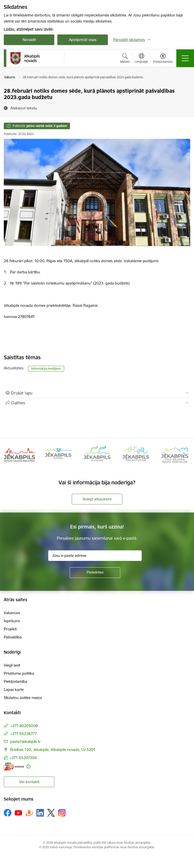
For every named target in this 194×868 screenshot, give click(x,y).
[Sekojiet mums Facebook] (8, 813)
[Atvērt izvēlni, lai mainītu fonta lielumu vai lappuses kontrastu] (163, 59)
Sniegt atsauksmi (97, 499)
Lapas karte (14, 690)
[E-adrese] (14, 767)
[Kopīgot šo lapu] (97, 403)
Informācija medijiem (46, 369)
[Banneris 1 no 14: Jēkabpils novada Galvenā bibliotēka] (19, 454)
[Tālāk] (184, 455)
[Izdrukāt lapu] (97, 393)
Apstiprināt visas (83, 40)
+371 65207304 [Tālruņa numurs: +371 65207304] (23, 758)
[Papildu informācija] (28, 767)
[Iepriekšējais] (10, 455)
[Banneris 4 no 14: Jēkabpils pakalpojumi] (136, 454)
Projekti (10, 629)
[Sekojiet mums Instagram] (62, 813)
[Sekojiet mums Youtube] (18, 813)
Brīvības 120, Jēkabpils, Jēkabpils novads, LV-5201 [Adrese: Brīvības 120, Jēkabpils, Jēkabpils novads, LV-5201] (53, 750)
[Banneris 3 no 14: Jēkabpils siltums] (97, 454)
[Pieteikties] (95, 573)
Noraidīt (29, 40)
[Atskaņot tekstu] (24, 108)
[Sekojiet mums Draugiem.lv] (29, 813)
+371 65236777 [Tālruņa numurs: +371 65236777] (23, 734)
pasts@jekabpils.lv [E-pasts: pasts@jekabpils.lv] (25, 741)
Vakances (12, 613)
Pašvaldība (13, 637)
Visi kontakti (29, 782)
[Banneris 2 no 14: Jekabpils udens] (58, 454)
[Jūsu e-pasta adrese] (95, 556)
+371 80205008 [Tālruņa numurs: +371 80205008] (24, 726)
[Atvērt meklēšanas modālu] (125, 59)
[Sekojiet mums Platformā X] (51, 813)
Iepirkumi (12, 621)
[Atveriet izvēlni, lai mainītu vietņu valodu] (141, 59)
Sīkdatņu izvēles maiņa (23, 698)
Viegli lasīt (12, 665)
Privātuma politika (19, 673)
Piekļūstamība (16, 681)
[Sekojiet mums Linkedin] (40, 813)
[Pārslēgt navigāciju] (185, 58)
